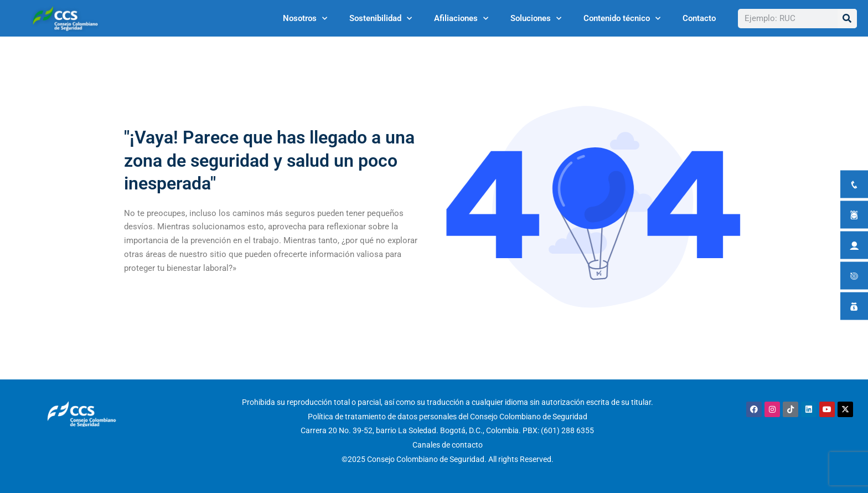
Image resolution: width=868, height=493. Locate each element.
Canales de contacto (448, 445)
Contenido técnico (622, 19)
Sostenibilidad (381, 19)
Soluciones (536, 19)
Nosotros (305, 19)
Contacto (699, 18)
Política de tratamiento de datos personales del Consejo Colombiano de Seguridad (448, 417)
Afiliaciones (461, 19)
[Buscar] (847, 19)
